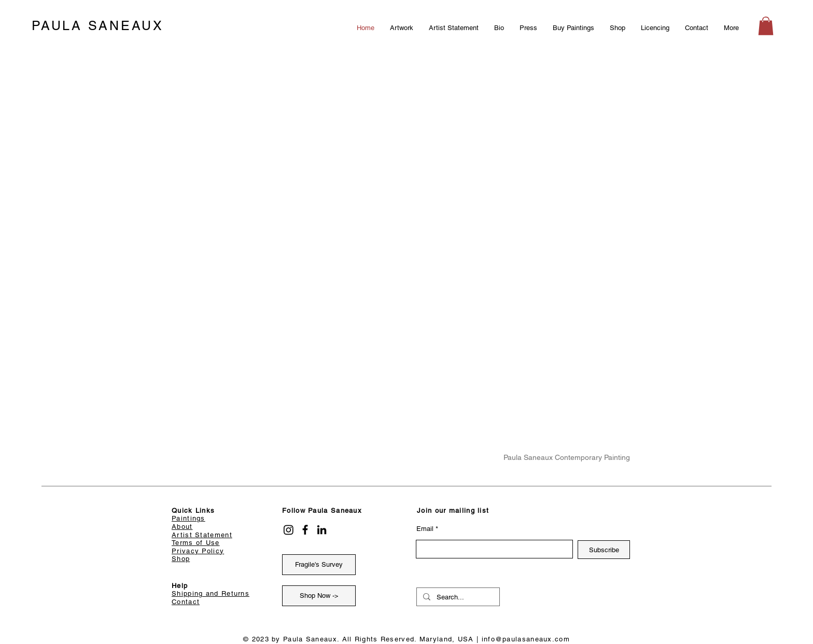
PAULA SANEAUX (98, 26)
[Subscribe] (604, 550)
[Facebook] (305, 530)
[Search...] (457, 597)
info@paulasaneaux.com (526, 639)
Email (425, 529)
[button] (766, 26)
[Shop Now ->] (319, 596)
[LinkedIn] (322, 530)
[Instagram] (289, 530)
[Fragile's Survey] (319, 565)
